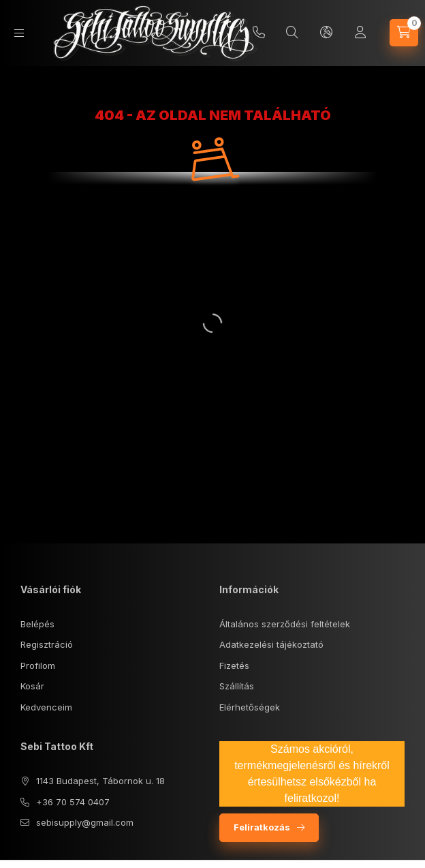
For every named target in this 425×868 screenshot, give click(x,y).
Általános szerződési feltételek (285, 624)
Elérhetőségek (250, 707)
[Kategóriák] (19, 33)
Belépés (37, 624)
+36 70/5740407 (259, 33)
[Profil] (360, 33)
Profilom (38, 665)
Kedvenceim (46, 707)
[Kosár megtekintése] (404, 33)
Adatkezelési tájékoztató (271, 644)
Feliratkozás (262, 827)
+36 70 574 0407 (73, 802)
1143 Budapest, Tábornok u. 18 (100, 781)
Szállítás (237, 686)
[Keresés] (292, 33)
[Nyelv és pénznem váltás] (326, 33)
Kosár (32, 686)
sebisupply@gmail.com (85, 822)
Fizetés (234, 665)
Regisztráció (47, 644)
